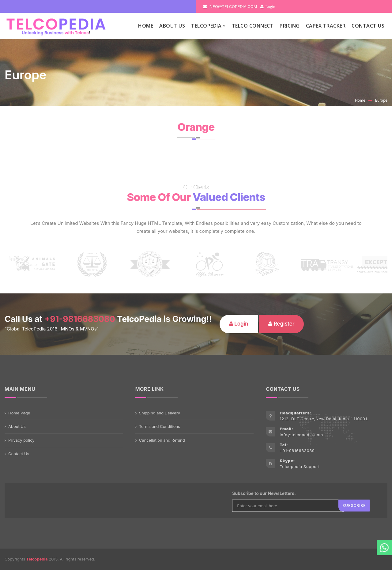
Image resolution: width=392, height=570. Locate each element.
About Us (17, 426)
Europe (381, 100)
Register (281, 324)
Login (270, 6)
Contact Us (19, 454)
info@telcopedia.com (230, 6)
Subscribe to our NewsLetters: (264, 493)
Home (360, 100)
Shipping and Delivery (160, 413)
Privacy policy (21, 440)
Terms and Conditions (160, 426)
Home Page (19, 413)
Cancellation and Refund (162, 440)
